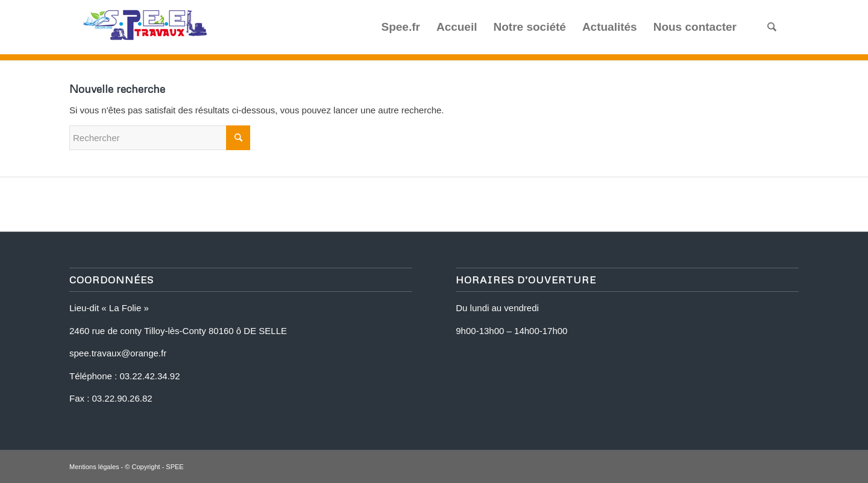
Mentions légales (94, 467)
